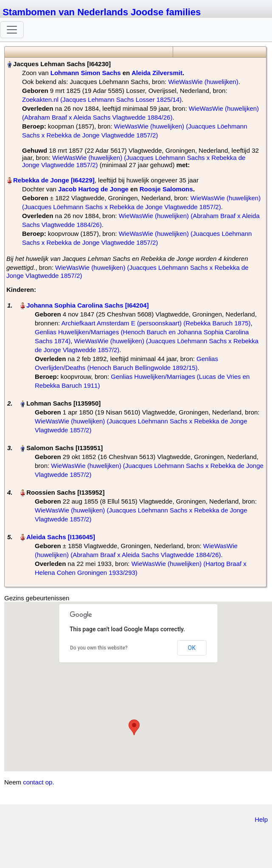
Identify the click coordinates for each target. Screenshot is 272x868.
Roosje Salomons (166, 189)
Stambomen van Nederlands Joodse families (102, 12)
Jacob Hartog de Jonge (93, 189)
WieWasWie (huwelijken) (203, 82)
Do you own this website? (99, 648)
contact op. (38, 782)
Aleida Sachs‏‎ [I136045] (61, 537)
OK (192, 648)
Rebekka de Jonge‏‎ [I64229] (54, 180)
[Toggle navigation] (12, 30)
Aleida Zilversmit (157, 73)
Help (261, 819)
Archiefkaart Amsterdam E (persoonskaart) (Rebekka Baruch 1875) (156, 323)
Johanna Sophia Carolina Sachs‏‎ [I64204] (87, 305)
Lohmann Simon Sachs (86, 73)
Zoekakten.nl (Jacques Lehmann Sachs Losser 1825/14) (102, 99)
